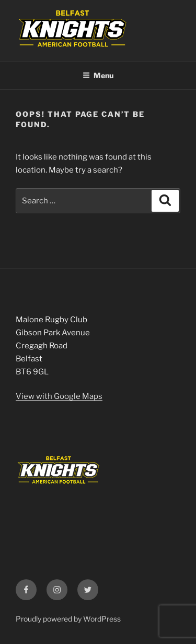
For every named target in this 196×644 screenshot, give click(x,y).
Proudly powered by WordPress (68, 619)
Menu (98, 75)
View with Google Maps (59, 396)
